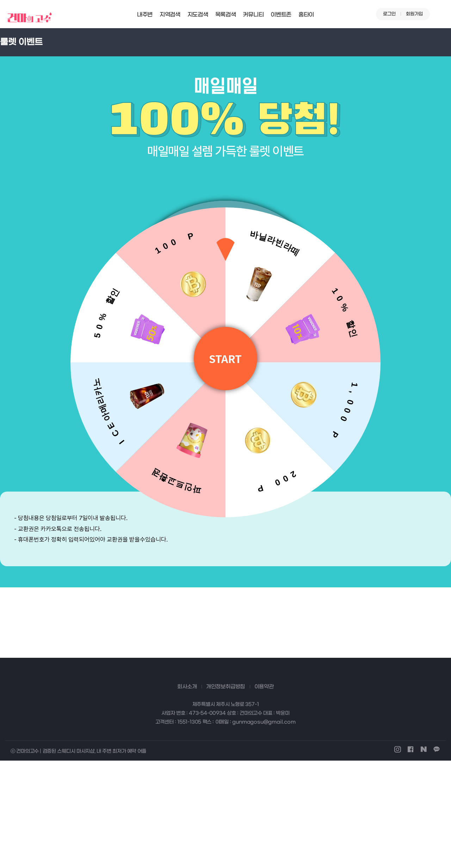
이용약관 (264, 794)
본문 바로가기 (0, 0)
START (226, 358)
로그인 (389, 14)
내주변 (145, 15)
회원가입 (414, 14)
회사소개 (187, 794)
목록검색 (226, 15)
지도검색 (198, 15)
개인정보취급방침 (225, 794)
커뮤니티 (253, 15)
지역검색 (170, 15)
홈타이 (306, 15)
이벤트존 (281, 15)
